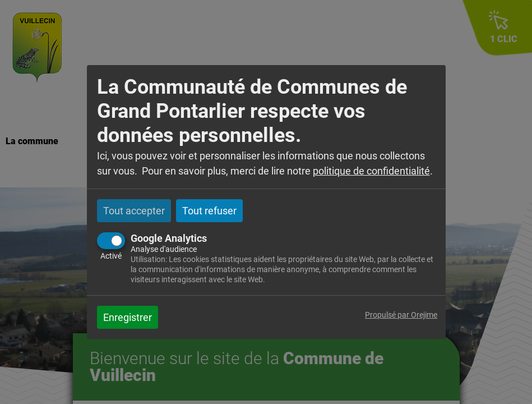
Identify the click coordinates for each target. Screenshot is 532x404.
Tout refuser (209, 211)
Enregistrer (128, 317)
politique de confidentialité (371, 171)
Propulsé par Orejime (401, 315)
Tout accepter (134, 211)
